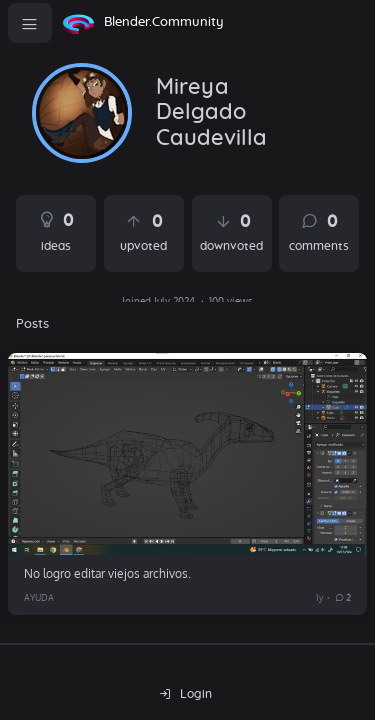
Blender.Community (164, 22)
